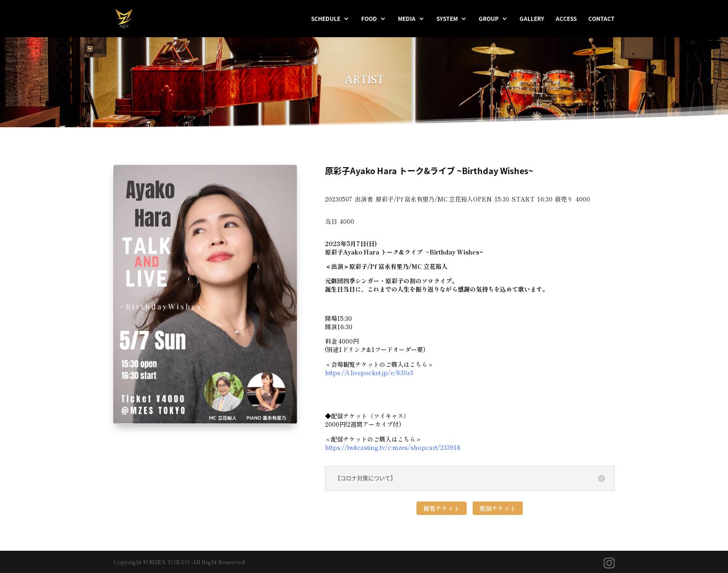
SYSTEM (447, 19)
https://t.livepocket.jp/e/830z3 (369, 373)
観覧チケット (442, 508)
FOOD (369, 19)
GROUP (489, 19)
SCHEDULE (326, 19)
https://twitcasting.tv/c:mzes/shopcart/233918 (393, 447)
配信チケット (498, 508)
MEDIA (407, 19)
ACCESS (566, 19)
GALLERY (532, 19)
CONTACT (601, 19)
